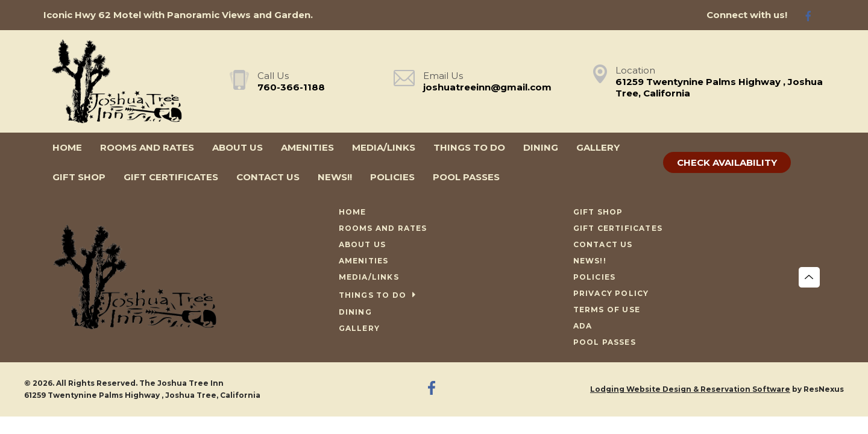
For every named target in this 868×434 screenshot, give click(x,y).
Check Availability (727, 162)
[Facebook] (813, 15)
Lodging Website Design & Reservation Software (690, 389)
